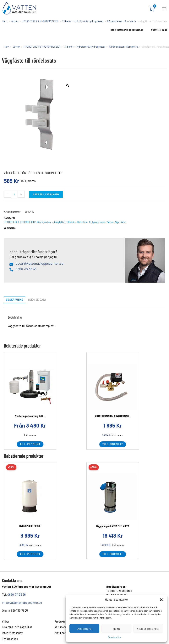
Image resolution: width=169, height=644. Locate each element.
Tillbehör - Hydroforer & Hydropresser (83, 21)
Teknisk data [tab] (37, 300)
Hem (5, 21)
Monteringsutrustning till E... (30, 416)
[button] (161, 600)
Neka (116, 629)
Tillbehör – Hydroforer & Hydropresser (85, 222)
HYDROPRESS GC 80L (30, 526)
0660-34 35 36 (16, 594)
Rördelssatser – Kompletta (51, 222)
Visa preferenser (148, 629)
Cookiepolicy (114, 637)
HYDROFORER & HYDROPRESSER (40, 21)
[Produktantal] (14, 194)
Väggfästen (120, 222)
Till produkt (30, 444)
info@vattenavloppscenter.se (22, 602)
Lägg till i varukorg (46, 194)
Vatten (14, 21)
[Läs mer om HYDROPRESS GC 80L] (30, 497)
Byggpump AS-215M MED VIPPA (113, 526)
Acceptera (84, 629)
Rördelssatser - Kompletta (122, 21)
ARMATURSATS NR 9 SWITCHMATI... (113, 416)
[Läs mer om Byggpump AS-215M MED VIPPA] (113, 497)
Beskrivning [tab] (15, 300)
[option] (39, 114)
